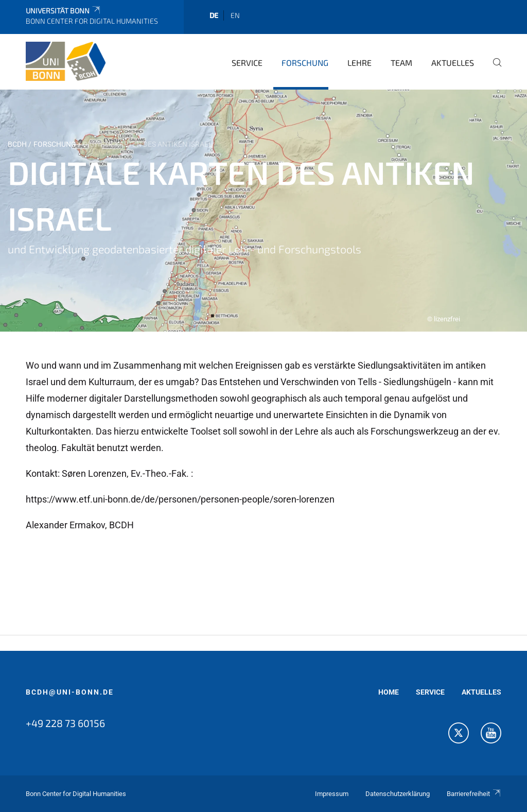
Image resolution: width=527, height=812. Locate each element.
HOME (389, 692)
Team (401, 63)
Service (247, 63)
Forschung (305, 63)
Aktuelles (453, 63)
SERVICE (430, 692)
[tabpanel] (263, 211)
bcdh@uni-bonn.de (70, 692)
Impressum (332, 794)
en (235, 15)
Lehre (359, 63)
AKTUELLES (481, 692)
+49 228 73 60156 (65, 723)
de (214, 15)
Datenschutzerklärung (398, 794)
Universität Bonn (64, 11)
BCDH (17, 144)
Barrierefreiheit (474, 794)
